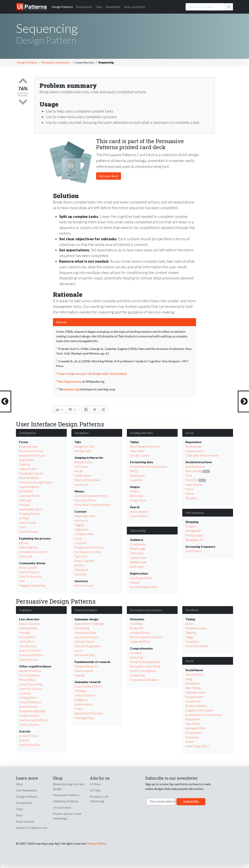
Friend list (192, 480)
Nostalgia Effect (196, 728)
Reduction (137, 628)
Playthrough (138, 549)
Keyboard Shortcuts (32, 455)
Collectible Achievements (202, 455)
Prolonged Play (84, 718)
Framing (24, 633)
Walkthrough (138, 562)
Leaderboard (194, 451)
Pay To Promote (29, 572)
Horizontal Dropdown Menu (93, 505)
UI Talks (95, 790)
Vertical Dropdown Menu (91, 496)
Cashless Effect (29, 716)
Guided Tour (138, 558)
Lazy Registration (141, 578)
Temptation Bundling (32, 711)
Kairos (190, 624)
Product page (194, 535)
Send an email (25, 821)
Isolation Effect (140, 633)
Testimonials (193, 446)
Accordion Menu (85, 500)
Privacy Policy (96, 843)
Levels (79, 651)
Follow (189, 494)
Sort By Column (140, 455)
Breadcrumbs (83, 462)
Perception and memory (56, 62)
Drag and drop (28, 446)
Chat (189, 475)
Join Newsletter (27, 790)
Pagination (81, 529)
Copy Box (136, 480)
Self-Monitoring (85, 655)
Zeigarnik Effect (140, 642)
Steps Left (26, 556)
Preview (24, 505)
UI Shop (95, 784)
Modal (79, 471)
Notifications (83, 475)
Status (190, 742)
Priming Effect (28, 698)
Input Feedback (29, 487)
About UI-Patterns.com (32, 828)
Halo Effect (193, 724)
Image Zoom (138, 500)
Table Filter (137, 451)
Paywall (135, 582)
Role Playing (193, 688)
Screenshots (84, 7)
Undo (23, 527)
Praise (79, 709)
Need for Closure (30, 689)
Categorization (84, 534)
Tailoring (191, 633)
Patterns (62, 7)
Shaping (79, 675)
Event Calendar (85, 561)
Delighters (81, 700)
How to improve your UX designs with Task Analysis (92, 374)
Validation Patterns (66, 801)
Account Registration (144, 587)
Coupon (191, 526)
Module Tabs (83, 451)
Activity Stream (195, 467)
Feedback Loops (196, 628)
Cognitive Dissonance (199, 710)
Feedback (192, 610)
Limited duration (30, 745)
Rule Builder (27, 460)
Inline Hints (137, 553)
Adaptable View (85, 516)
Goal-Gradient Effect (88, 686)
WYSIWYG (26, 491)
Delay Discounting (31, 684)
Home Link (81, 485)
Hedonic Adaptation (88, 646)
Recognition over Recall (145, 666)
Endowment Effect (31, 655)
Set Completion (29, 675)
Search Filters (139, 516)
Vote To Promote (30, 577)
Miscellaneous (195, 513)
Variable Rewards (86, 666)
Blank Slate (137, 567)
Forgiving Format (30, 514)
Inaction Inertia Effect (33, 720)
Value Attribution (30, 702)
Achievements (84, 704)
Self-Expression (195, 692)
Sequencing (71, 389)
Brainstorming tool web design (69, 786)
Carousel (80, 543)
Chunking (136, 653)
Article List (81, 520)
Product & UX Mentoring (99, 799)
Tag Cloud (81, 556)
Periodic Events (85, 642)
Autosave (25, 500)
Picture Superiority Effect (146, 637)
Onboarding (138, 530)
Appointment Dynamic (89, 713)
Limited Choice (29, 736)
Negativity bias (28, 659)
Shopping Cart (194, 540)
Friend (190, 489)
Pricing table (193, 531)
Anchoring (136, 657)
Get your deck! (109, 176)
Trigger (190, 637)
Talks (99, 7)
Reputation (193, 719)
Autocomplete (139, 511)
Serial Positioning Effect (145, 662)
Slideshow (136, 496)
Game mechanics (86, 610)
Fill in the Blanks (29, 478)
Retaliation (192, 683)
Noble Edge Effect (197, 746)
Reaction (191, 498)
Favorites (81, 574)
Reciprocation (194, 697)
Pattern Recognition (143, 671)
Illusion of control (30, 671)
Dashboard (137, 475)
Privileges (81, 691)
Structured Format (31, 451)
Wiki (22, 581)
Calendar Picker (29, 496)
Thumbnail (81, 570)
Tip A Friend (193, 551)
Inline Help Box (29, 547)
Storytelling (82, 628)
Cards (78, 538)
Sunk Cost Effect (30, 651)
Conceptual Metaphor (144, 680)
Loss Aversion (28, 646)
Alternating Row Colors (145, 446)
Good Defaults (29, 532)
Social (189, 433)
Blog (19, 784)
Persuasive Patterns (66, 795)
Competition (194, 733)
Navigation (82, 433)
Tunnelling (136, 624)
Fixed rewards (84, 671)
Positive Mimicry (196, 706)
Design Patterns (27, 62)
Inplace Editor (28, 469)
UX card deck (62, 807)
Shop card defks (135, 7)
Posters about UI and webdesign (67, 816)
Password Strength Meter (36, 482)
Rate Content (28, 568)
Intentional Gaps (85, 633)
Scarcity (24, 740)
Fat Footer (81, 467)
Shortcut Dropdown (87, 480)
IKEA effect (27, 642)
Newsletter (113, 7)
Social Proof (193, 701)
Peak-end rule (28, 707)
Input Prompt (28, 523)
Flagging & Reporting (32, 585)
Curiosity (25, 693)
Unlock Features (85, 695)
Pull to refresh (84, 585)
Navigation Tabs (85, 446)
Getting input (28, 433)
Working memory (70, 381)
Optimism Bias (28, 628)
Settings (24, 518)
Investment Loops (86, 637)
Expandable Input (30, 509)
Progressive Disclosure (89, 547)
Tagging (79, 525)
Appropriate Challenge (89, 624)
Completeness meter (33, 552)
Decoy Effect (28, 637)
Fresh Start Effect (197, 646)
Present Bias (27, 680)
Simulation (192, 642)
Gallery (135, 491)
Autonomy (192, 737)
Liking (189, 679)
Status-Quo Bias (30, 624)
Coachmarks (138, 544)
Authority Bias (194, 674)
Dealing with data (141, 433)
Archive (79, 565)
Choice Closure (29, 725)
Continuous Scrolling (88, 552)
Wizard (24, 543)
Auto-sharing (194, 471)
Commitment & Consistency (204, 715)
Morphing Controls (31, 473)
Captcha (25, 464)
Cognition (25, 610)
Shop (19, 815)
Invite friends (194, 485)
